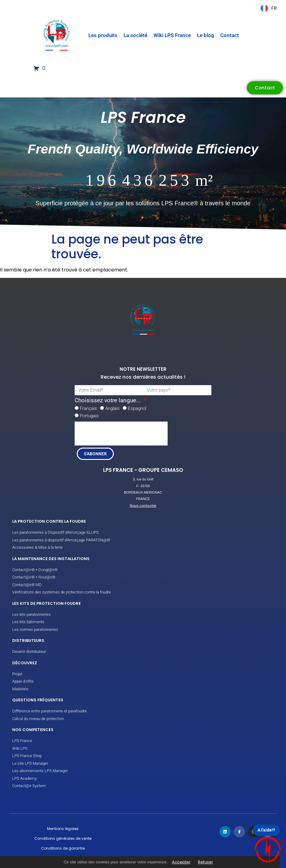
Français (88, 408)
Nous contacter (143, 506)
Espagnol (137, 408)
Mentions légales (63, 829)
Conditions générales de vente (63, 838)
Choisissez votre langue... (108, 401)
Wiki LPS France (172, 35)
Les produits (103, 35)
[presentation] (121, 434)
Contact (230, 35)
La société (136, 35)
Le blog (206, 35)
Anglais (112, 408)
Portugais (89, 416)
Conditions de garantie (63, 848)
